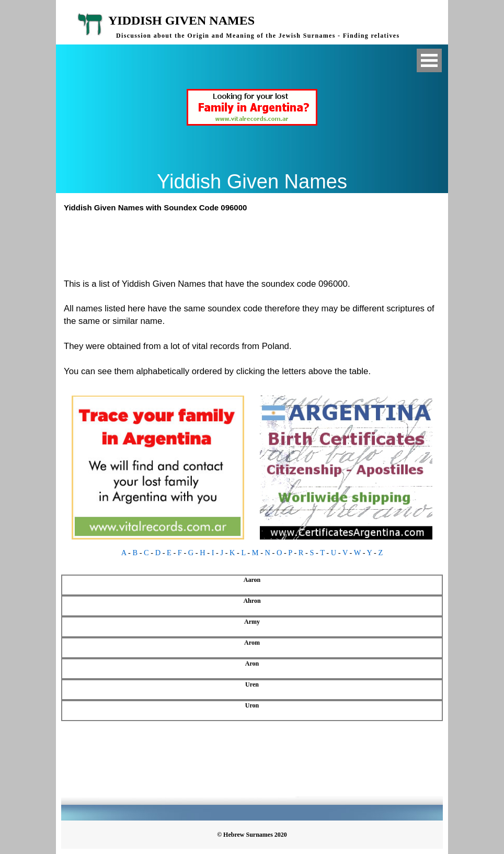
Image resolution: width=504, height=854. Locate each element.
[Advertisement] (257, 244)
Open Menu (429, 60)
